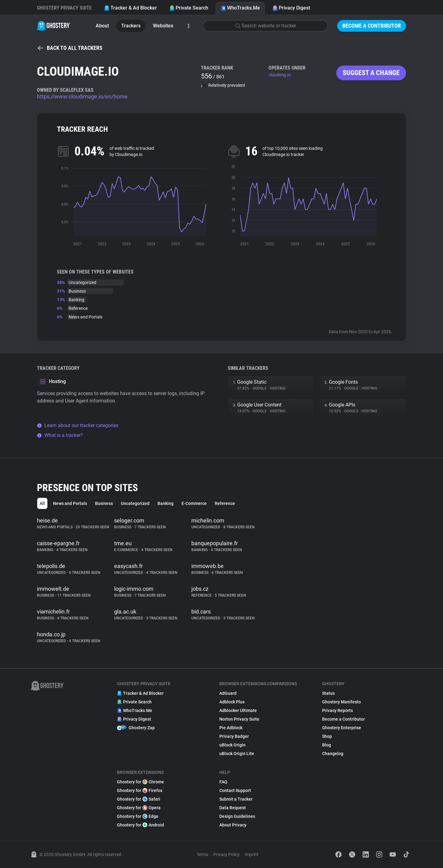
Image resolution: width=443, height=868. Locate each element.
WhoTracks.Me (240, 8)
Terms (202, 854)
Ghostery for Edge (138, 816)
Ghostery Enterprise (342, 728)
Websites (163, 26)
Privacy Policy (226, 854)
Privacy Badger (234, 736)
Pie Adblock (231, 728)
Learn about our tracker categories (78, 425)
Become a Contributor (372, 26)
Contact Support (235, 790)
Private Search (189, 8)
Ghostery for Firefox (140, 790)
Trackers (131, 26)
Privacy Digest (291, 8)
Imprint (251, 854)
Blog (327, 745)
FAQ (223, 782)
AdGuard (228, 693)
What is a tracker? (60, 435)
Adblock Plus (232, 702)
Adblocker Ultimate (238, 710)
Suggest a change (371, 73)
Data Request (233, 808)
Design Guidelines (237, 816)
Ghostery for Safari (139, 799)
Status (328, 693)
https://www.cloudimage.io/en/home (82, 96)
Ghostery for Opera (139, 808)
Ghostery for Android (140, 825)
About (102, 26)
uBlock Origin (232, 745)
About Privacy (233, 825)
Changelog (333, 754)
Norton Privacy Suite (239, 719)
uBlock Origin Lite (237, 754)
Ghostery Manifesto (341, 702)
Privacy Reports (337, 710)
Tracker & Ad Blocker (130, 8)
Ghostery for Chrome (140, 782)
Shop (327, 736)
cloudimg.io (280, 75)
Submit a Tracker (236, 799)
